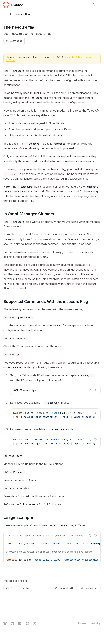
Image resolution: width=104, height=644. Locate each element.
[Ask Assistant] (96, 390)
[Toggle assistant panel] (94, 5)
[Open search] (88, 5)
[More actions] (100, 5)
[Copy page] (14, 41)
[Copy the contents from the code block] (90, 390)
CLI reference (29, 504)
